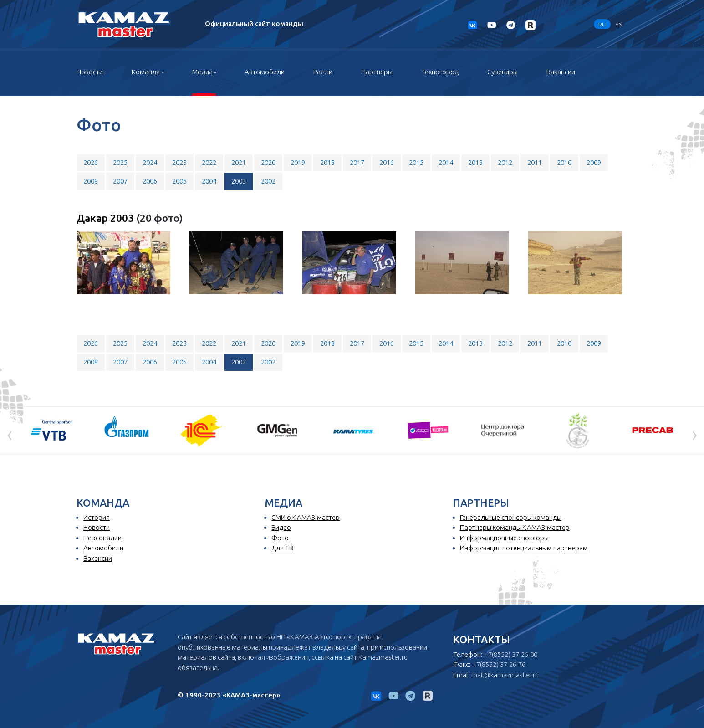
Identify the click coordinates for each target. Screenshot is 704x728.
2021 (239, 162)
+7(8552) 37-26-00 (511, 654)
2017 (357, 162)
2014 (446, 162)
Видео (281, 527)
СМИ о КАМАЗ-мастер (306, 517)
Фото (280, 538)
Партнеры (377, 72)
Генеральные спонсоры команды (511, 517)
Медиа (202, 72)
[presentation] (10, 434)
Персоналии (102, 538)
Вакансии (561, 72)
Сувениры (502, 72)
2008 (91, 181)
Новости (90, 72)
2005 (179, 181)
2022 (209, 162)
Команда (146, 72)
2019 (298, 162)
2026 (91, 162)
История (97, 517)
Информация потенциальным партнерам (524, 548)
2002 (268, 181)
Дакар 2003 (106, 218)
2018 (327, 162)
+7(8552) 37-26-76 (499, 664)
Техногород (440, 72)
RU (602, 24)
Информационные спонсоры (504, 538)
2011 (535, 162)
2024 (150, 162)
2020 (268, 162)
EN (619, 24)
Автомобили (265, 72)
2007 (120, 181)
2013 (475, 162)
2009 (594, 162)
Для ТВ (282, 548)
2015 (416, 162)
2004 (209, 181)
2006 (150, 181)
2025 (120, 162)
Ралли (323, 72)
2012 (505, 162)
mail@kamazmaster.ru (505, 675)
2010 (564, 162)
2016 (387, 162)
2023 (179, 162)
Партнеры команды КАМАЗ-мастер (515, 527)
